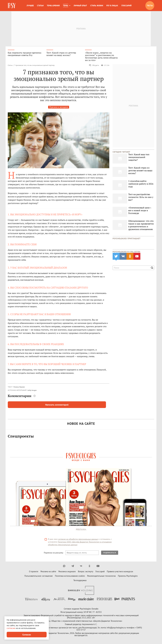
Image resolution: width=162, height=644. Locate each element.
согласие (11, 628)
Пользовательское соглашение (39, 577)
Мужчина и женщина (59, 108)
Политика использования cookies (70, 577)
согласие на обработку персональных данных (78, 540)
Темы (66, 6)
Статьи (40, 6)
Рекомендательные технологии (101, 577)
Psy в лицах (112, 6)
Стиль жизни (97, 6)
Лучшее (30, 6)
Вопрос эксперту (86, 572)
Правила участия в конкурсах (120, 572)
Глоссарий (126, 6)
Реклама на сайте (48, 572)
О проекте (34, 572)
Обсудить (94, 66)
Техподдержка (80, 581)
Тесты (150, 6)
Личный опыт (80, 6)
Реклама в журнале (67, 572)
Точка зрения (53, 6)
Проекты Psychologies (128, 577)
